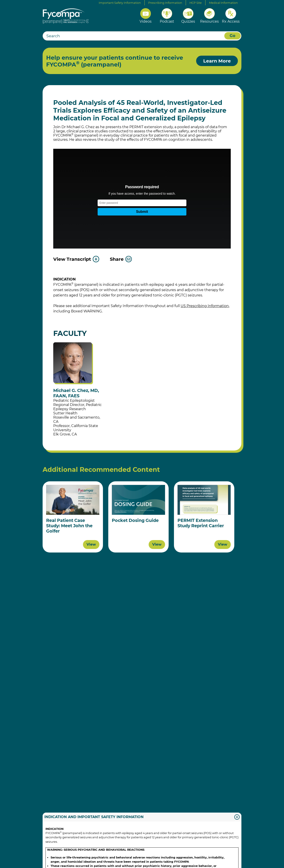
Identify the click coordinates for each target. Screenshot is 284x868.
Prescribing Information (165, 3)
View (91, 544)
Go (233, 36)
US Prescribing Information (205, 306)
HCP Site (196, 3)
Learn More (217, 61)
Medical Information (223, 3)
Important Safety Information (120, 3)
